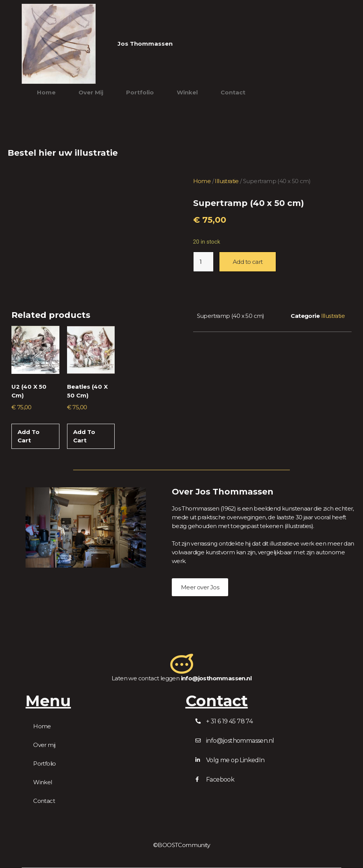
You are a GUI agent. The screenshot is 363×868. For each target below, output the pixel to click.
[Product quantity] (203, 262)
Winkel (187, 92)
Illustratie (227, 181)
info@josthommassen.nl (216, 678)
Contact (233, 92)
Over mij (91, 92)
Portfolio (140, 92)
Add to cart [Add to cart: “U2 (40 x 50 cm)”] (29, 436)
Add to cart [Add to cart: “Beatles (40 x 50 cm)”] (84, 436)
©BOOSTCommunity (181, 845)
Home (46, 92)
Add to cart (248, 262)
